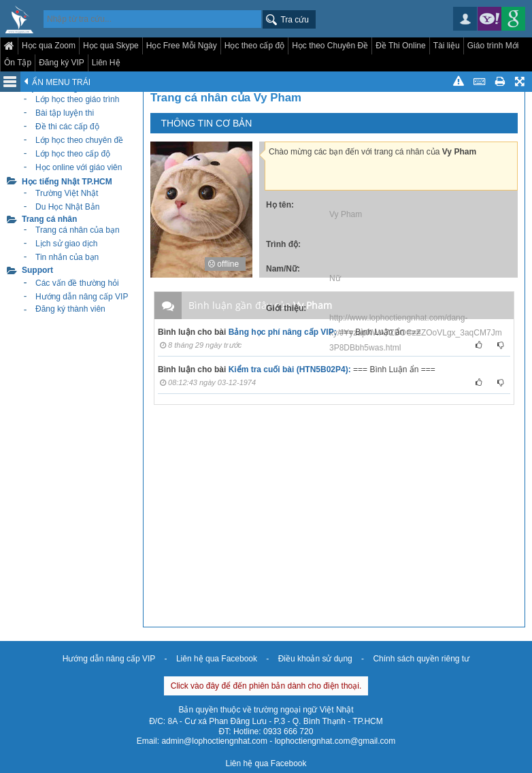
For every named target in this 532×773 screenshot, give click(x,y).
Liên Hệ (106, 63)
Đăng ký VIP (62, 63)
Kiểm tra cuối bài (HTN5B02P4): (290, 369)
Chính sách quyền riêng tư (421, 659)
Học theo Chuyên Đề (330, 46)
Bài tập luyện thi (65, 113)
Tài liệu (447, 46)
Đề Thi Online (400, 46)
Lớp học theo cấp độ (73, 154)
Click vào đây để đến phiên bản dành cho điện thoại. (266, 686)
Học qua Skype (111, 46)
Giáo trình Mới (493, 46)
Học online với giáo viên (79, 167)
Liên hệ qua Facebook (217, 659)
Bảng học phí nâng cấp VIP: (283, 332)
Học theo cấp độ (254, 46)
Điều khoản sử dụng (315, 659)
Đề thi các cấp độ (67, 127)
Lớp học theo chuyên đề (79, 140)
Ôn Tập (18, 63)
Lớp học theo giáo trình (77, 99)
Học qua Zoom (49, 46)
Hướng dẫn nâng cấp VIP (109, 659)
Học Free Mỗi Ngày (182, 46)
